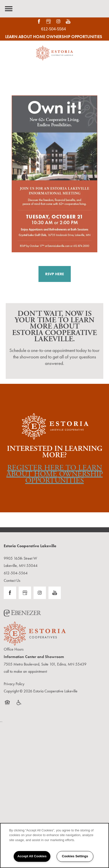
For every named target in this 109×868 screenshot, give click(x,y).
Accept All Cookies (32, 856)
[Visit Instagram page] (58, 21)
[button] (55, 274)
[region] (54, 845)
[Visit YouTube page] (68, 21)
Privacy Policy (14, 684)
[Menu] (9, 9)
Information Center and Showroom (34, 657)
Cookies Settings (75, 856)
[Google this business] (49, 21)
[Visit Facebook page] (39, 21)
